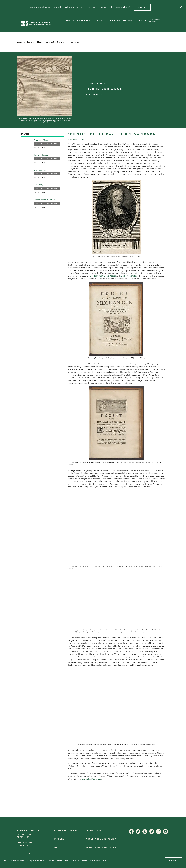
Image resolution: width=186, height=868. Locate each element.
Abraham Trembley (128, 276)
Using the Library (66, 830)
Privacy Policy (96, 830)
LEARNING (114, 20)
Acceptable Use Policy (101, 839)
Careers (59, 839)
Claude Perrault (96, 276)
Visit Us (59, 848)
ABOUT (70, 20)
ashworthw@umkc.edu (92, 779)
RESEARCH (84, 20)
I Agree (174, 861)
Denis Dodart (110, 276)
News (40, 42)
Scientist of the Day (55, 42)
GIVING (128, 20)
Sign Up (142, 7)
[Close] (181, 7)
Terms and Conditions (101, 848)
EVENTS (99, 20)
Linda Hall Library (26, 42)
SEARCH (141, 20)
